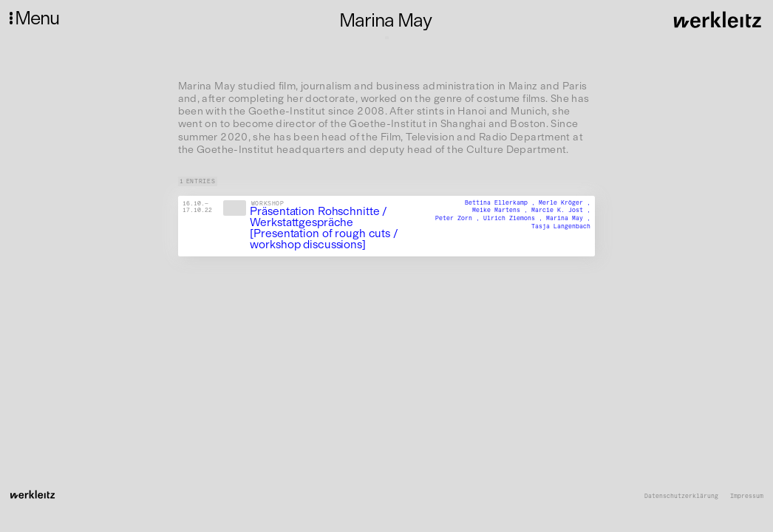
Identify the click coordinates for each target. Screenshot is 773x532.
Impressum (747, 496)
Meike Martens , (502, 211)
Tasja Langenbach (561, 226)
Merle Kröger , (565, 202)
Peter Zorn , (459, 218)
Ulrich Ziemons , (515, 218)
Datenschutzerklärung (681, 496)
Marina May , (568, 218)
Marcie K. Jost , (561, 211)
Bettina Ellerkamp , (502, 202)
